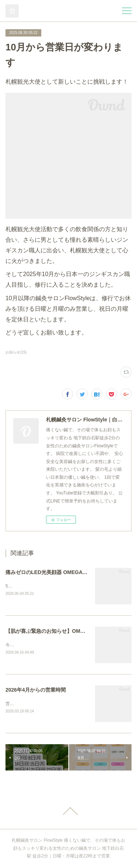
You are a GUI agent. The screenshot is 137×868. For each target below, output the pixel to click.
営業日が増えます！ (25, 704)
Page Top (68, 811)
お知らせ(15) (16, 352)
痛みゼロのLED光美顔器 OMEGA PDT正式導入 (60, 572)
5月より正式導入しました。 (33, 586)
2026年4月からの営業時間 (36, 690)
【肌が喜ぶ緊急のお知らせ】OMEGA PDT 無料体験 (65, 631)
